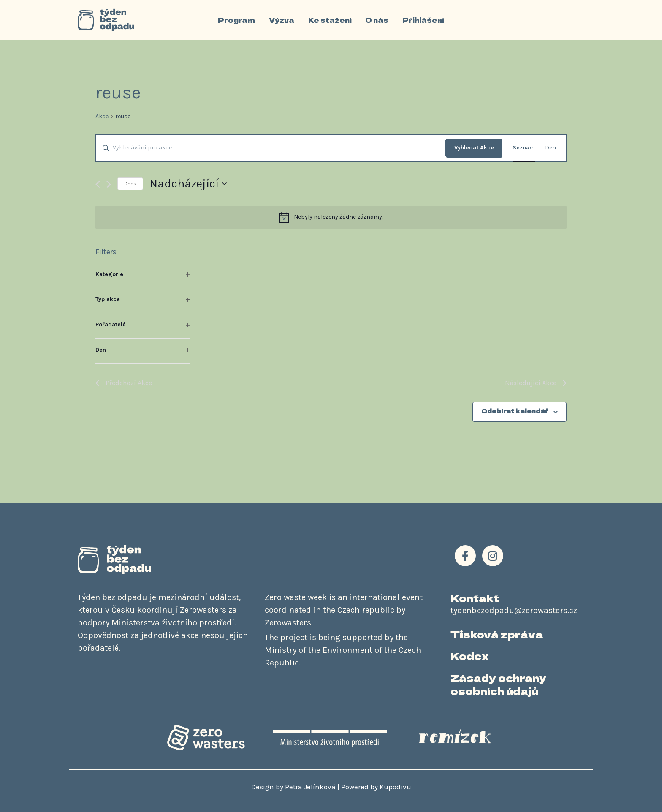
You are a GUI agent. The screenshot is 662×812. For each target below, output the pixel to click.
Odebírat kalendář (515, 411)
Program (237, 20)
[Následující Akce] (109, 184)
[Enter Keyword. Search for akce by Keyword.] (271, 148)
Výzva (282, 20)
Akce (102, 116)
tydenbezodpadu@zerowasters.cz (514, 610)
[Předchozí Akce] (98, 184)
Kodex (469, 656)
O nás (377, 20)
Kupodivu (395, 787)
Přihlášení (423, 20)
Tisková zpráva (497, 634)
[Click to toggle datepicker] (188, 184)
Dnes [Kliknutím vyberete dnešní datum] (130, 184)
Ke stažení (330, 20)
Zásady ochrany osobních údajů (498, 684)
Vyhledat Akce (474, 148)
